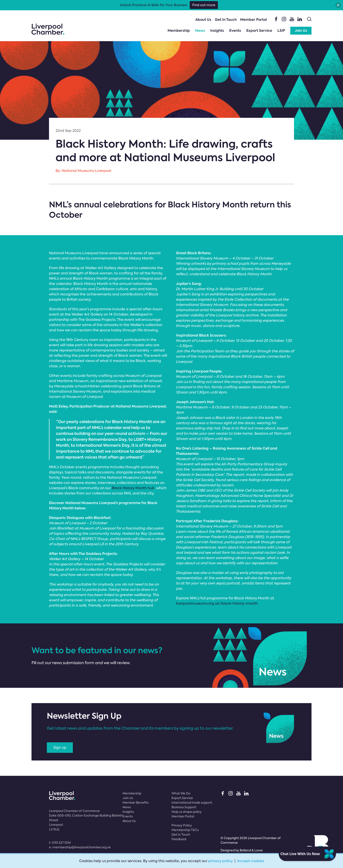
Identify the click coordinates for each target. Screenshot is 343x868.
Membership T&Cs (185, 830)
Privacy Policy (182, 825)
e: (80, 847)
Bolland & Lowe (251, 850)
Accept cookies (251, 861)
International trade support (192, 803)
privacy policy (220, 861)
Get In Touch (226, 20)
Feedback (179, 839)
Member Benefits (136, 803)
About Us (203, 20)
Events (235, 31)
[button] (338, 5)
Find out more (204, 5)
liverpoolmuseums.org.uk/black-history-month (217, 603)
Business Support (184, 807)
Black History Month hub (133, 488)
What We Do (181, 793)
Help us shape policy (186, 812)
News (200, 31)
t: (60, 843)
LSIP (281, 31)
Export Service (259, 31)
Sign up (60, 747)
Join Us (301, 31)
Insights (217, 31)
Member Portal (254, 20)
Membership (179, 31)
